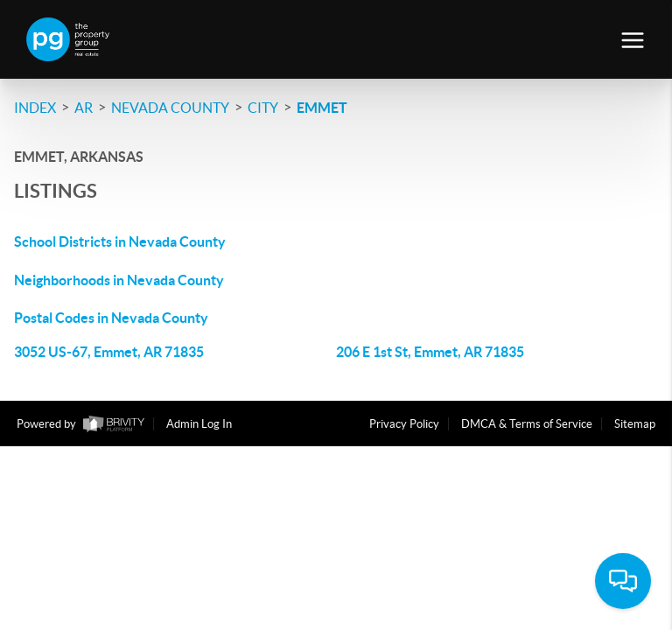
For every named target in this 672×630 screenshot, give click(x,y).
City (263, 108)
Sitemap (635, 424)
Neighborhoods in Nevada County (119, 280)
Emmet (322, 108)
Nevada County (170, 108)
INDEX (35, 108)
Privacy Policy (404, 424)
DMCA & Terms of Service (527, 424)
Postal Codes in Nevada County (111, 318)
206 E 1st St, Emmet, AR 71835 (430, 352)
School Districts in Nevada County (120, 241)
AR (84, 108)
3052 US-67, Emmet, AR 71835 (109, 352)
